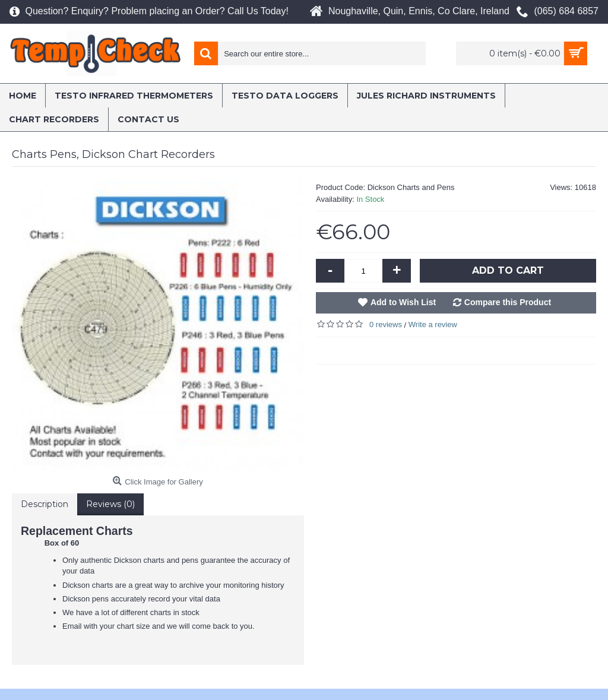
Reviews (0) (110, 504)
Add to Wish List (403, 302)
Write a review (433, 324)
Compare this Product (508, 302)
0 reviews (386, 324)
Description (45, 504)
